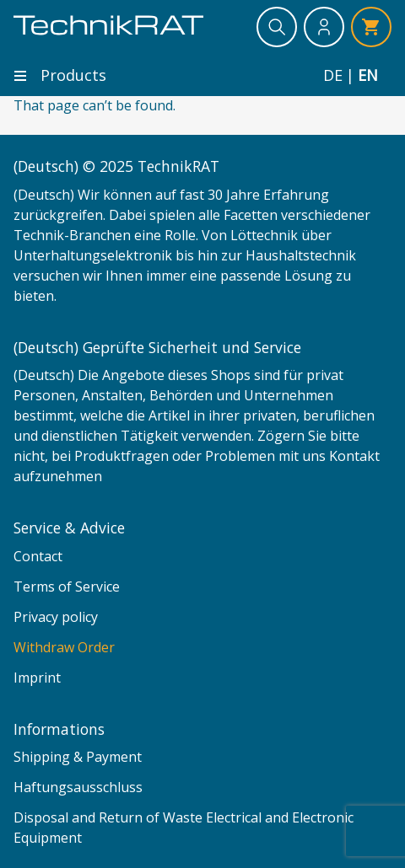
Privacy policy (56, 617)
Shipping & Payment (78, 757)
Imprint (37, 678)
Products (60, 75)
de (333, 75)
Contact (38, 556)
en (368, 75)
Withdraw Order (64, 647)
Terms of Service (67, 587)
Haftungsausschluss (78, 787)
